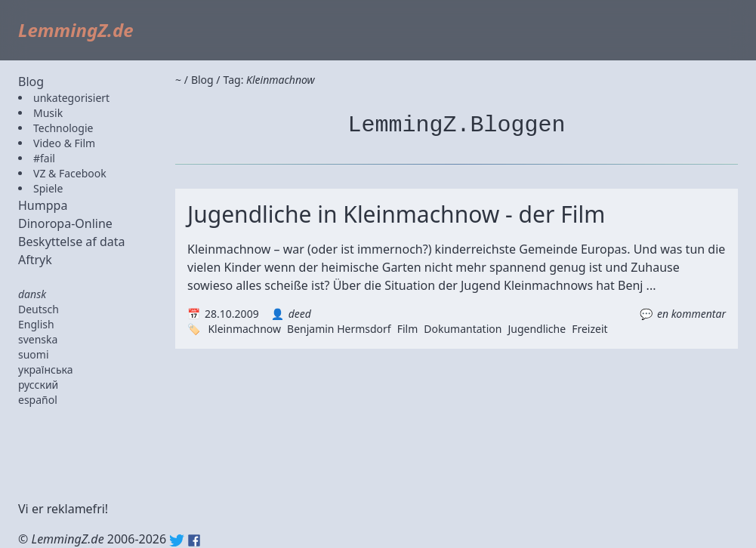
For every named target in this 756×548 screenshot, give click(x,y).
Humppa (43, 205)
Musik (48, 113)
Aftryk (35, 260)
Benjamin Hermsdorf (339, 329)
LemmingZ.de (76, 30)
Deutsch (39, 309)
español (38, 400)
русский (38, 385)
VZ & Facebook (70, 173)
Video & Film (64, 143)
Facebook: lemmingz (194, 540)
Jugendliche (537, 329)
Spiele (48, 188)
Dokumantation (463, 329)
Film (408, 329)
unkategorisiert (71, 98)
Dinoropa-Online (65, 223)
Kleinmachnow (244, 329)
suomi (34, 354)
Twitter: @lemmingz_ (177, 540)
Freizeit (589, 329)
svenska (38, 339)
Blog (31, 82)
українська (46, 369)
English (36, 324)
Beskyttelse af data (72, 242)
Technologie (63, 128)
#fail (44, 158)
